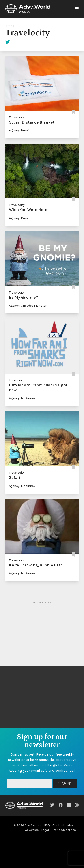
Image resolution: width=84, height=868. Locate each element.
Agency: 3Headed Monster (28, 306)
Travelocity (17, 117)
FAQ (47, 825)
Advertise (32, 830)
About (72, 825)
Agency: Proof (19, 130)
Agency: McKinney (22, 398)
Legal (45, 830)
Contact (58, 825)
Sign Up (65, 783)
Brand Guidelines (64, 830)
